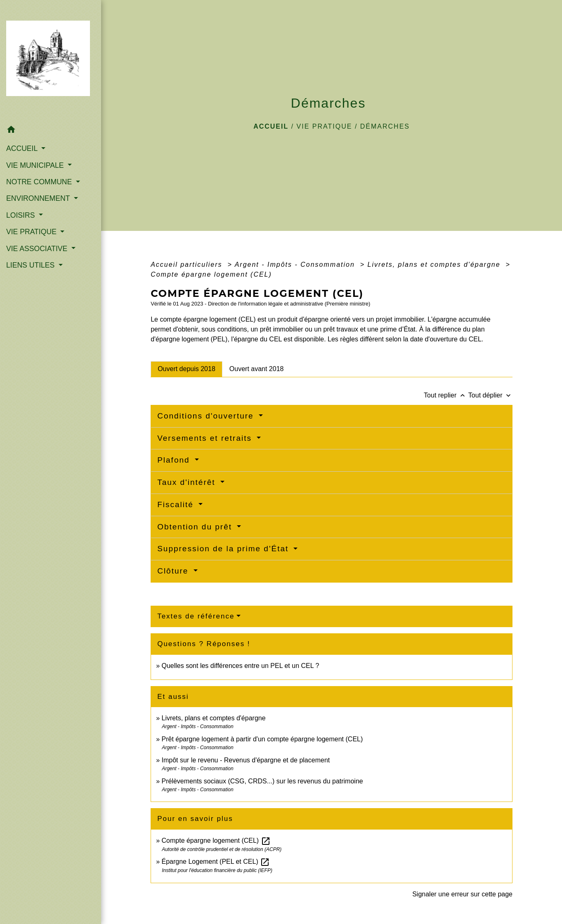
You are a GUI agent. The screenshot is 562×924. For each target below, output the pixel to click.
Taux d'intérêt (188, 482)
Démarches (385, 126)
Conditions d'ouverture (207, 416)
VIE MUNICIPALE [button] (36, 165)
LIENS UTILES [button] (31, 265)
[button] (51, 131)
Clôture (174, 571)
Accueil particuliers (188, 265)
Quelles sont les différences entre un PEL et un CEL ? (241, 666)
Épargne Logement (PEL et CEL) (216, 862)
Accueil (271, 126)
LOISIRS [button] (21, 215)
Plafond (175, 460)
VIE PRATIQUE (325, 126)
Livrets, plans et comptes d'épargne (436, 265)
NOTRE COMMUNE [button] (40, 182)
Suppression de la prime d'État (224, 549)
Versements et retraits (206, 438)
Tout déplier (490, 395)
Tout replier (446, 395)
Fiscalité (177, 504)
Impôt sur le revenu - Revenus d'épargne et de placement (246, 760)
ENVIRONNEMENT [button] (39, 198)
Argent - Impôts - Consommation (296, 265)
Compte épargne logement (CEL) (211, 274)
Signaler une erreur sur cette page (462, 894)
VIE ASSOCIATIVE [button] (38, 249)
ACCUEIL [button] (23, 148)
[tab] (187, 369)
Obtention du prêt (196, 527)
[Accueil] (51, 61)
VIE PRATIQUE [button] (32, 232)
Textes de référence (196, 616)
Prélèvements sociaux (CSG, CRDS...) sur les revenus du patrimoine (262, 781)
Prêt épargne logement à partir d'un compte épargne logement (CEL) (262, 739)
